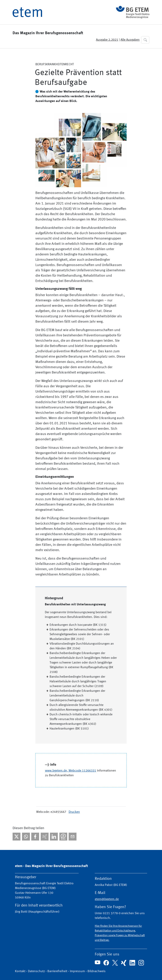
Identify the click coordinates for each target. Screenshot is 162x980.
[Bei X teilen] (17, 837)
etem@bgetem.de (107, 899)
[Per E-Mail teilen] (73, 837)
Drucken (74, 812)
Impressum (77, 971)
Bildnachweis (97, 971)
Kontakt (20, 971)
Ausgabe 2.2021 (107, 40)
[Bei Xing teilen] (45, 837)
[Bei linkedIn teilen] (54, 837)
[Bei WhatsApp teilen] (26, 837)
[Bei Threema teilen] (63, 837)
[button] (145, 40)
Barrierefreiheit (57, 971)
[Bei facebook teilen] (35, 837)
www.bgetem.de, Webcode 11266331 (71, 771)
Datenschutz (36, 971)
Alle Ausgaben (130, 40)
